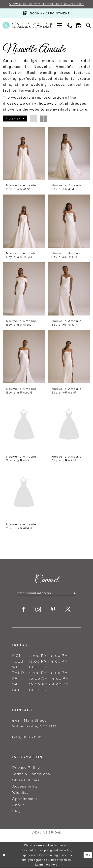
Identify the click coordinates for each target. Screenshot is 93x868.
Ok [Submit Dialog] (88, 855)
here (54, 864)
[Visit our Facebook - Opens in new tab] (24, 609)
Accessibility (25, 786)
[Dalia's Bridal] (27, 25)
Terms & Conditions (31, 774)
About (18, 805)
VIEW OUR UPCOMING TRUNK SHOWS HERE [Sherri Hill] (46, 4)
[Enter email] (47, 593)
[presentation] (24, 153)
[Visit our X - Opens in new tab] (68, 609)
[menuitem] (60, 25)
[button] (60, 25)
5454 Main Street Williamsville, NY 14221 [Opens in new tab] (34, 723)
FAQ (16, 811)
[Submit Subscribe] (75, 593)
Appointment (25, 799)
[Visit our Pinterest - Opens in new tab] (53, 609)
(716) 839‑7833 (27, 737)
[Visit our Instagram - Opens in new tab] (38, 609)
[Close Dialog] (4, 855)
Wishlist (20, 792)
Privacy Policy (26, 768)
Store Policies (26, 780)
